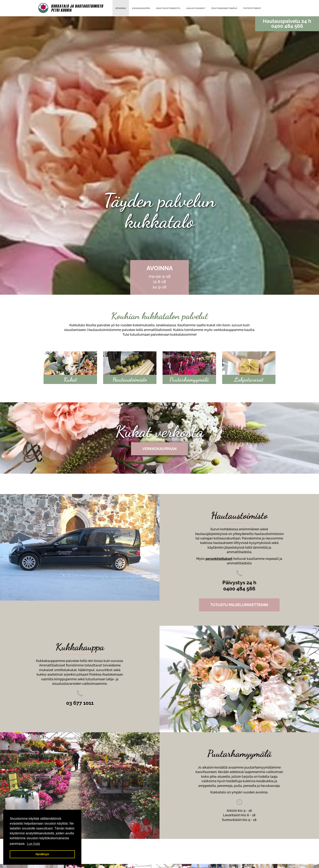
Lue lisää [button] (33, 844)
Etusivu (121, 8)
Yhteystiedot (252, 8)
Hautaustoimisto (168, 8)
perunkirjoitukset (219, 559)
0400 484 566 (287, 26)
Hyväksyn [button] (42, 854)
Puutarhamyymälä (224, 8)
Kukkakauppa (141, 8)
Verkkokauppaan (159, 449)
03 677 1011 (80, 703)
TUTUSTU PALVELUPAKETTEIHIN (239, 605)
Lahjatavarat (196, 8)
